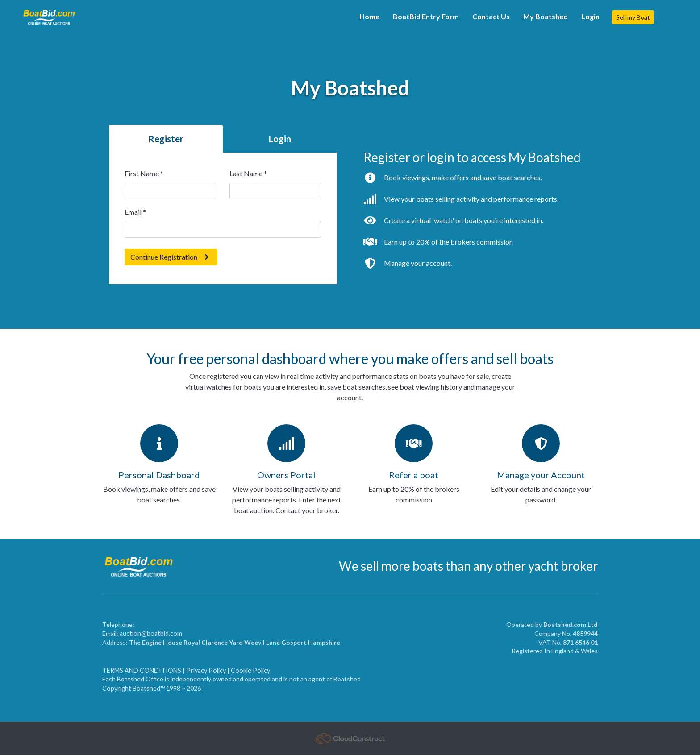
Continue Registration (171, 257)
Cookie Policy (250, 670)
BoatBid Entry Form (426, 16)
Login (590, 16)
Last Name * (248, 173)
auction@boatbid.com (151, 633)
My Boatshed (546, 16)
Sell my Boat (633, 17)
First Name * (144, 173)
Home (369, 16)
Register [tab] (166, 139)
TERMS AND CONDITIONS (142, 670)
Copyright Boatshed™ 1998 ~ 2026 (152, 688)
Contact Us (491, 16)
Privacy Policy (206, 670)
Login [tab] (280, 139)
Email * (135, 212)
